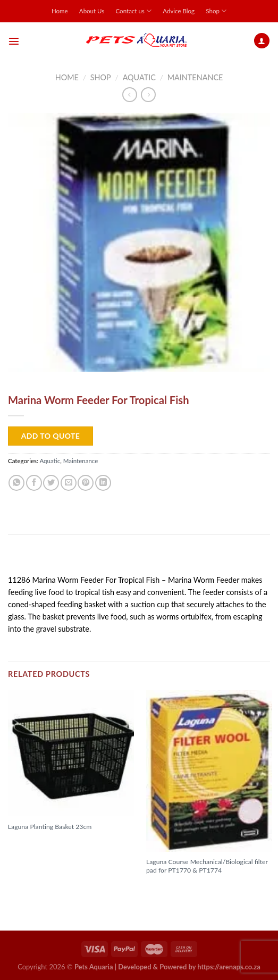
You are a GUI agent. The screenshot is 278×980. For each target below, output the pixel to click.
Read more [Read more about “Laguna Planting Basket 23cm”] (31, 844)
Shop (216, 11)
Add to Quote (51, 436)
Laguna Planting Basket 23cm (50, 827)
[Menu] (14, 41)
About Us (92, 11)
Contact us (134, 11)
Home (60, 11)
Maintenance (195, 77)
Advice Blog (179, 11)
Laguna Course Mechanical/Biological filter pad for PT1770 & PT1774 (207, 866)
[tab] (139, 559)
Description (34, 558)
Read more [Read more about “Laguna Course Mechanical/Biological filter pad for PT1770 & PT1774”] (170, 888)
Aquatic (139, 77)
